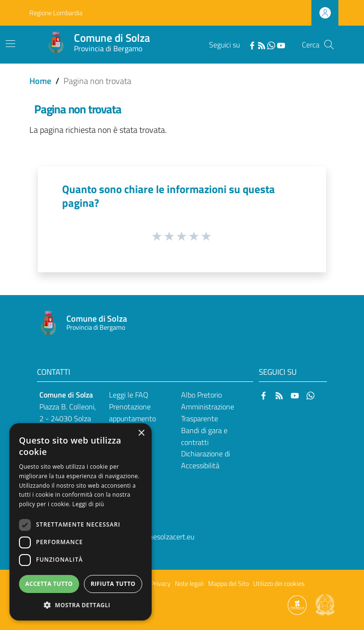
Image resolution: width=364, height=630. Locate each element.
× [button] (141, 433)
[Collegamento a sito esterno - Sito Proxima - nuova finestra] (297, 604)
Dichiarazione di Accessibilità (205, 459)
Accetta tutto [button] (49, 584)
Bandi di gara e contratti (204, 436)
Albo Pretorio (201, 395)
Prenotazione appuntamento (132, 412)
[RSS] (262, 45)
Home (40, 81)
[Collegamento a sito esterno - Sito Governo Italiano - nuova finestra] (325, 604)
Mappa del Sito (228, 584)
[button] (81, 605)
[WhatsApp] (271, 45)
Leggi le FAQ (129, 395)
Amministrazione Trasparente (208, 412)
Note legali (189, 584)
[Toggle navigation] (10, 44)
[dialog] (81, 522)
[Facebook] (252, 45)
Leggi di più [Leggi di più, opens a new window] (88, 504)
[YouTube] (281, 45)
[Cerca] (329, 45)
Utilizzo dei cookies (279, 584)
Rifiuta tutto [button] (113, 584)
